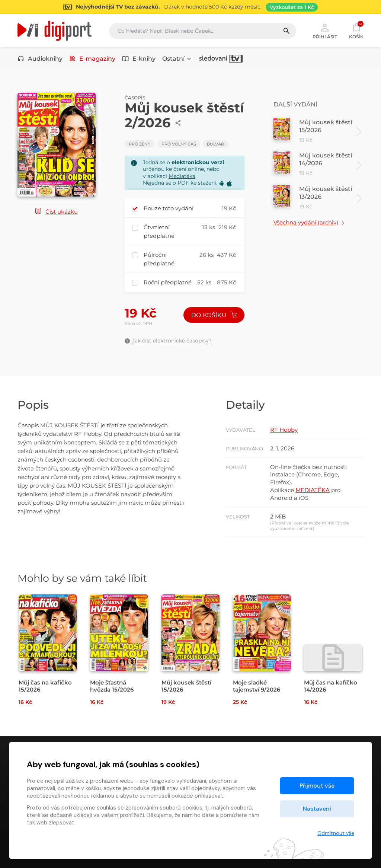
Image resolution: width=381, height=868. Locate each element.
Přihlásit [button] (325, 31)
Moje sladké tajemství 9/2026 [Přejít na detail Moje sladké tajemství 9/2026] (257, 686)
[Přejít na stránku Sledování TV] (190, 7)
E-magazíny (92, 59)
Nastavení (317, 809)
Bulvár (215, 144)
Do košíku (214, 315)
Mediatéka (182, 176)
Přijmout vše (317, 786)
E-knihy (139, 59)
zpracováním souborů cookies (164, 808)
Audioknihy (40, 59)
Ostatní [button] (177, 59)
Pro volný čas (179, 144)
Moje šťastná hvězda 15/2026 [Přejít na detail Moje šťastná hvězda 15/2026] (112, 686)
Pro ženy (140, 144)
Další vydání (295, 104)
